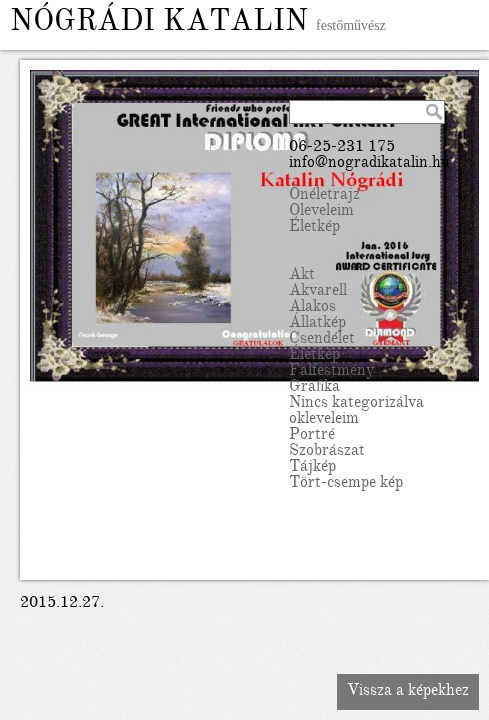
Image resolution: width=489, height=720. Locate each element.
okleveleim (324, 420)
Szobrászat (327, 452)
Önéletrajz (324, 196)
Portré (312, 436)
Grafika (314, 388)
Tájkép (312, 468)
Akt (302, 276)
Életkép (314, 228)
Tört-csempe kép (346, 484)
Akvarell (318, 292)
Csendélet (322, 340)
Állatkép (317, 324)
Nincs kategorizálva (356, 404)
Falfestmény (331, 372)
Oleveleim (321, 212)
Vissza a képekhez (408, 692)
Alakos (312, 308)
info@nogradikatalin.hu (369, 164)
